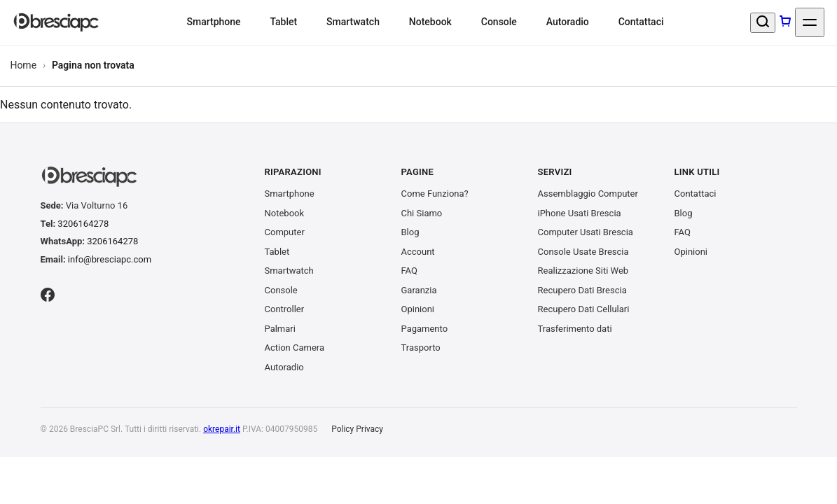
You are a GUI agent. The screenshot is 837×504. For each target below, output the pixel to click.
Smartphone (290, 194)
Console (281, 290)
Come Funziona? (435, 194)
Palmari (280, 329)
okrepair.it (222, 429)
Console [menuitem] (499, 22)
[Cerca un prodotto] (763, 23)
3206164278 (83, 224)
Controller (285, 309)
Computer (285, 232)
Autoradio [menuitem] (568, 22)
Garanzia (419, 290)
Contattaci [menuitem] (641, 22)
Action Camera (295, 348)
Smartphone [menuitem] (213, 22)
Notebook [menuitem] (430, 22)
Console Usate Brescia (583, 252)
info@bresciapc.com (110, 259)
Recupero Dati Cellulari (584, 309)
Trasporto (421, 348)
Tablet (277, 252)
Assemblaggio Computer (588, 194)
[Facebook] (48, 297)
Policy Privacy (357, 429)
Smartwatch (289, 271)
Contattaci (696, 194)
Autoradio (284, 367)
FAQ (409, 271)
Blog (410, 232)
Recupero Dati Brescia (582, 290)
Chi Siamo (422, 213)
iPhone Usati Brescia (580, 213)
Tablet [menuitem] (283, 22)
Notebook (285, 213)
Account (418, 252)
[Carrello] (785, 22)
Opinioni (418, 309)
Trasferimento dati (575, 329)
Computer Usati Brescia (586, 232)
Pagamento (425, 329)
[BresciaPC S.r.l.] (56, 22)
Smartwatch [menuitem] (353, 22)
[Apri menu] (810, 22)
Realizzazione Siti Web (583, 271)
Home (23, 65)
